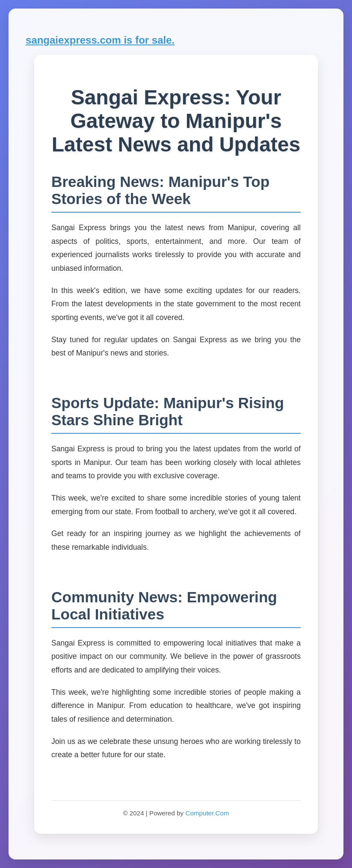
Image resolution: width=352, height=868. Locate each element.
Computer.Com (207, 813)
